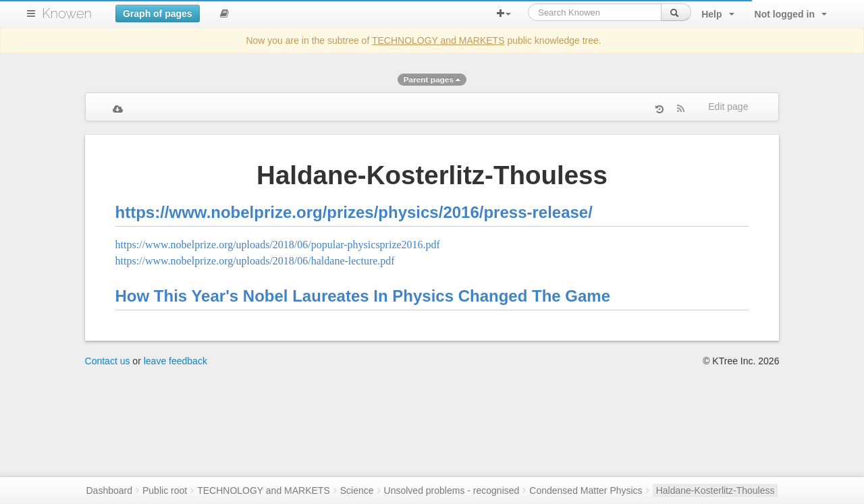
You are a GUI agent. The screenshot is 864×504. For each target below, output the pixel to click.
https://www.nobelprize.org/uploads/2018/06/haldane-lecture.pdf (255, 261)
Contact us (108, 361)
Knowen (67, 13)
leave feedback (175, 361)
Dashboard (110, 491)
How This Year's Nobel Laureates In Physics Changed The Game (363, 296)
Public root (165, 491)
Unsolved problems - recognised (452, 491)
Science (357, 491)
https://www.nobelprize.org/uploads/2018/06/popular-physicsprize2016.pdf (278, 245)
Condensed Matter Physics (586, 491)
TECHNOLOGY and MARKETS (438, 40)
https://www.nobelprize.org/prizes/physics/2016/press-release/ (354, 212)
